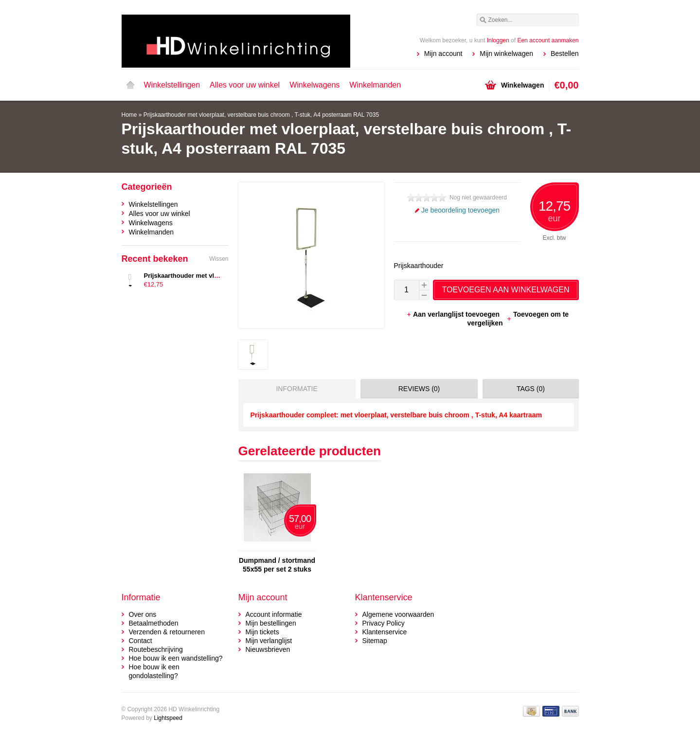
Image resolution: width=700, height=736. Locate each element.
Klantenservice (385, 632)
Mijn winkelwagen (506, 54)
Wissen (219, 259)
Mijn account (443, 54)
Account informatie (274, 614)
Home (130, 85)
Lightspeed (168, 718)
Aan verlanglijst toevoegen (454, 314)
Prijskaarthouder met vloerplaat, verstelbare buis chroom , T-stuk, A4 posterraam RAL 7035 (261, 115)
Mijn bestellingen (271, 623)
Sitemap (375, 641)
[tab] (295, 389)
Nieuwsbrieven (268, 649)
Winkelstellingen (172, 85)
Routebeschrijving (156, 649)
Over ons (143, 614)
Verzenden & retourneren (167, 632)
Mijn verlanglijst (269, 641)
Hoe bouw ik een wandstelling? (176, 658)
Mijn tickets (262, 632)
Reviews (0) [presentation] (419, 389)
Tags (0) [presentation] (531, 389)
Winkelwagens (314, 85)
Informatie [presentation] (296, 389)
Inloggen (498, 40)
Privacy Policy (384, 623)
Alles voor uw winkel (245, 85)
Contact (141, 641)
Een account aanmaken (548, 40)
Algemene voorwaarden (398, 614)
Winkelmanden (375, 85)
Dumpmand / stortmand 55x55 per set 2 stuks (277, 565)
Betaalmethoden (154, 623)
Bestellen (565, 54)
